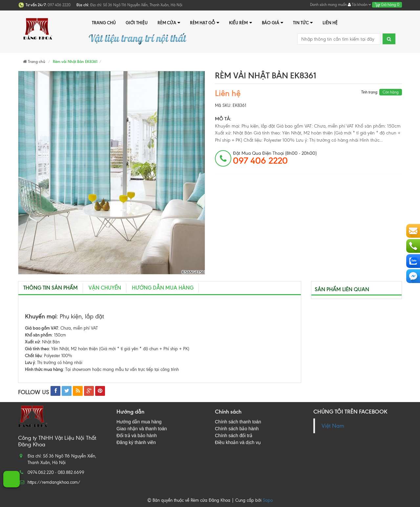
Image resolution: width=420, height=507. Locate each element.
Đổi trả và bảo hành (137, 436)
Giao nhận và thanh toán (142, 429)
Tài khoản (359, 5)
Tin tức (303, 23)
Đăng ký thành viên (136, 442)
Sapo (268, 500)
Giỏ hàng (387, 5)
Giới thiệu (137, 23)
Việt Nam (333, 426)
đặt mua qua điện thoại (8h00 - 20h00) (275, 158)
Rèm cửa (169, 23)
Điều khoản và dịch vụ (238, 442)
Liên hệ (330, 23)
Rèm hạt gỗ (205, 23)
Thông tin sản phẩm (51, 288)
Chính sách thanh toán (238, 422)
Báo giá (273, 23)
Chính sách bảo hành (237, 429)
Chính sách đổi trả (234, 436)
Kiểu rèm (240, 23)
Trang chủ (104, 23)
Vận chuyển (105, 288)
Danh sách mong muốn (328, 5)
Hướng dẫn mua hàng (163, 288)
